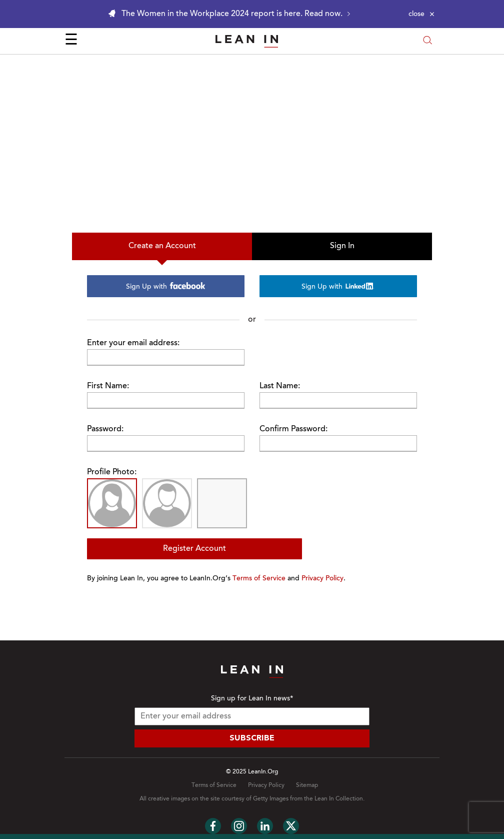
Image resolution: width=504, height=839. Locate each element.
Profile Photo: (112, 472)
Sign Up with (166, 286)
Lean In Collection (339, 799)
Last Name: (280, 386)
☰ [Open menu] (71, 41)
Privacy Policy (322, 579)
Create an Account (162, 246)
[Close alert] (421, 14)
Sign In (342, 246)
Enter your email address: (133, 343)
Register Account (194, 549)
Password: (105, 429)
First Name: (108, 386)
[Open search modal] (427, 41)
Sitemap (307, 785)
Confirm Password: (293, 429)
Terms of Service (259, 579)
